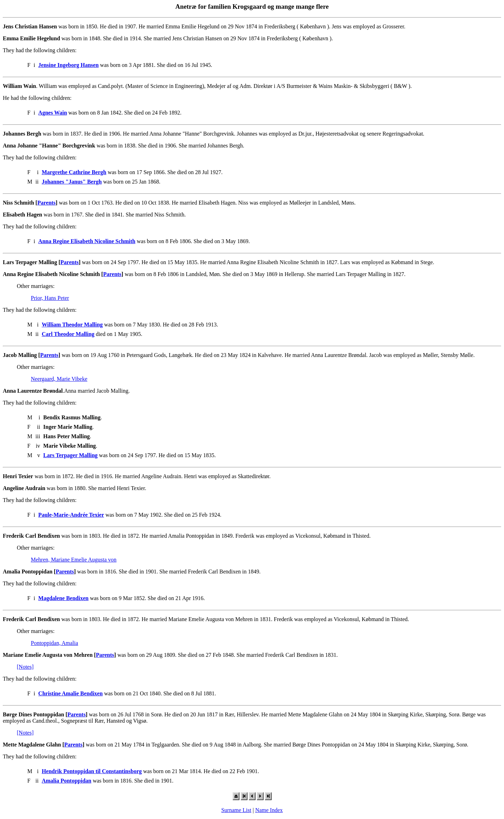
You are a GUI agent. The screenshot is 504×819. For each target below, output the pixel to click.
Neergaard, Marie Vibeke (59, 379)
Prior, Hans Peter (50, 298)
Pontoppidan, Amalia (54, 643)
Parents (47, 203)
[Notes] (25, 667)
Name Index (269, 810)
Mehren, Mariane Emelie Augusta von (74, 560)
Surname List (236, 810)
